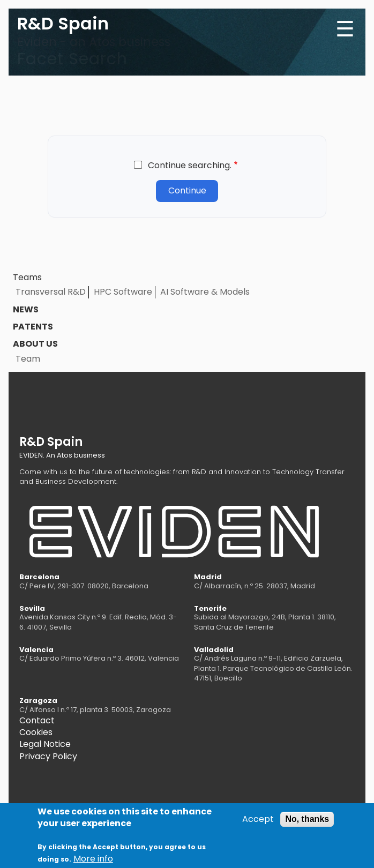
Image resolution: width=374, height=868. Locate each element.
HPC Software (123, 292)
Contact (37, 720)
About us (35, 344)
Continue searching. (190, 165)
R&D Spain (63, 23)
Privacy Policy (48, 756)
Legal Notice (45, 744)
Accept (258, 823)
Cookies (36, 732)
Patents (33, 327)
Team (28, 359)
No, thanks (307, 823)
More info (93, 863)
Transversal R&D (51, 292)
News (26, 309)
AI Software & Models (205, 292)
